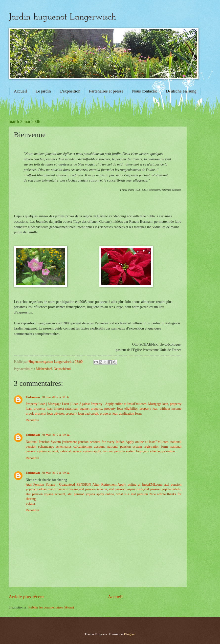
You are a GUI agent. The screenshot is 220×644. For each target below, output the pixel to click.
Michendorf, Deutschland (53, 369)
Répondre (32, 420)
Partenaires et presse (106, 91)
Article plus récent (26, 597)
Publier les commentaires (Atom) (51, 607)
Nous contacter (145, 91)
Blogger (129, 634)
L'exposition (70, 91)
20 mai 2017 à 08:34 (55, 435)
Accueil (20, 91)
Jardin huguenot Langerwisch (62, 17)
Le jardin (43, 91)
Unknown (33, 397)
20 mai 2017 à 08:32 (55, 397)
